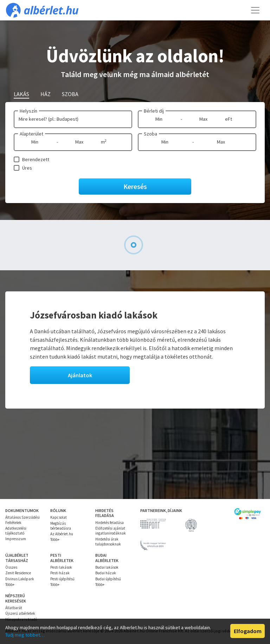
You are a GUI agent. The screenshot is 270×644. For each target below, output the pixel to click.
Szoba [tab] (70, 94)
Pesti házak (60, 573)
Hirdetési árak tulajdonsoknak (108, 542)
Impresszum (16, 539)
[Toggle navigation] (255, 10)
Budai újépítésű (108, 579)
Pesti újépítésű (62, 579)
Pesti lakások (61, 567)
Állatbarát (14, 608)
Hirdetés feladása (110, 523)
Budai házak (106, 573)
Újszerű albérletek (20, 613)
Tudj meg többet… (25, 635)
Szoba (150, 134)
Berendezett (36, 159)
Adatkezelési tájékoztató (16, 531)
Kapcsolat (59, 517)
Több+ (55, 539)
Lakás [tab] (21, 94)
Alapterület (31, 134)
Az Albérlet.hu (62, 534)
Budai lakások (107, 567)
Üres (27, 168)
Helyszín (28, 111)
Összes (11, 567)
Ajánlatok (80, 375)
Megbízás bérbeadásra (61, 526)
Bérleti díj (154, 111)
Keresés (135, 186)
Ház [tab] (46, 94)
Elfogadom (248, 631)
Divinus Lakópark (20, 579)
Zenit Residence (18, 573)
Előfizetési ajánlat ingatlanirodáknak (111, 531)
